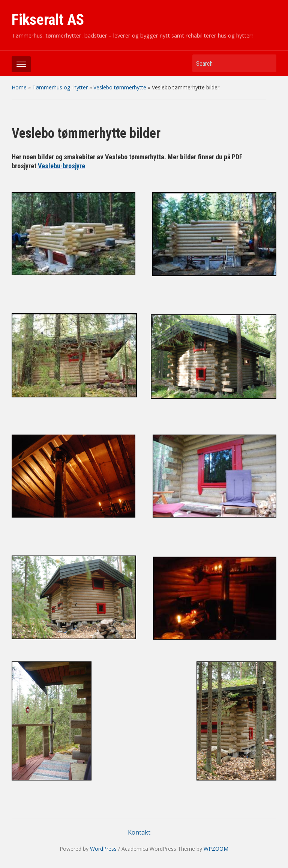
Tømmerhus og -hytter (60, 87)
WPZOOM (216, 849)
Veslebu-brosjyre (61, 166)
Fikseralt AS (48, 20)
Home (19, 87)
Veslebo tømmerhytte (120, 87)
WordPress (103, 849)
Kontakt (139, 832)
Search (267, 63)
